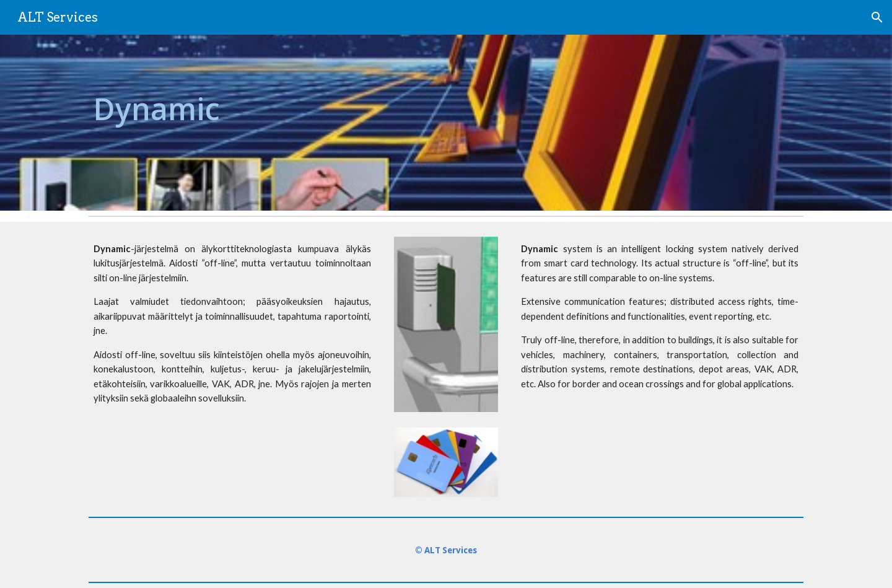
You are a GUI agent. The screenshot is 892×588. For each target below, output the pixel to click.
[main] (232, 123)
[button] (877, 17)
